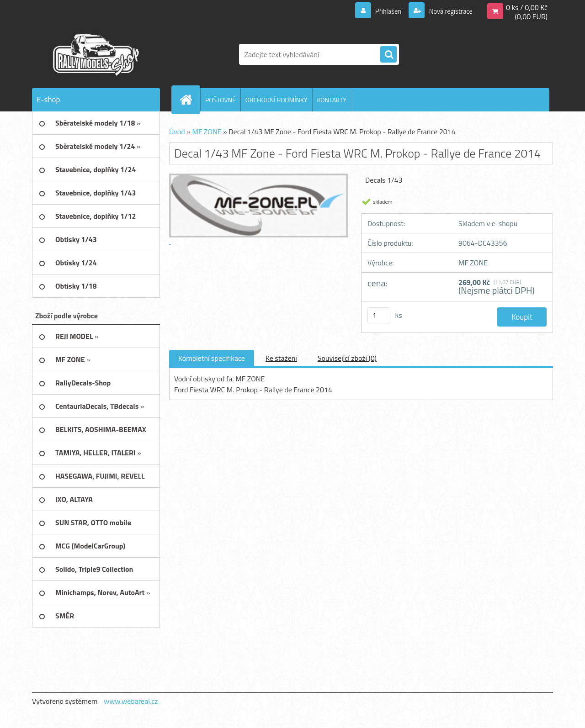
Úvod (177, 132)
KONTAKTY (332, 100)
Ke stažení (281, 358)
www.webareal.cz (131, 701)
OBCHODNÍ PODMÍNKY (277, 100)
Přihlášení (384, 11)
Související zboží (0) (347, 358)
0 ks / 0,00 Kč (527, 7)
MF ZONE (207, 132)
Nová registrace (448, 11)
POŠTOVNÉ (221, 100)
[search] (388, 55)
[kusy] (379, 315)
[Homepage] (190, 100)
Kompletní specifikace (212, 358)
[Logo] (95, 54)
